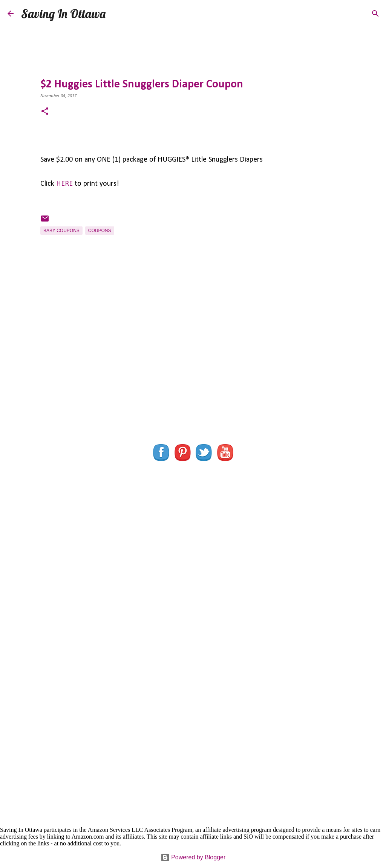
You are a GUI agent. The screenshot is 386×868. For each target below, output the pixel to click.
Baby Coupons (61, 231)
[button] (45, 112)
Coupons (100, 231)
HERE (64, 184)
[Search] (116, 14)
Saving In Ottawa (63, 14)
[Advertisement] (193, 367)
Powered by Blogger (193, 857)
